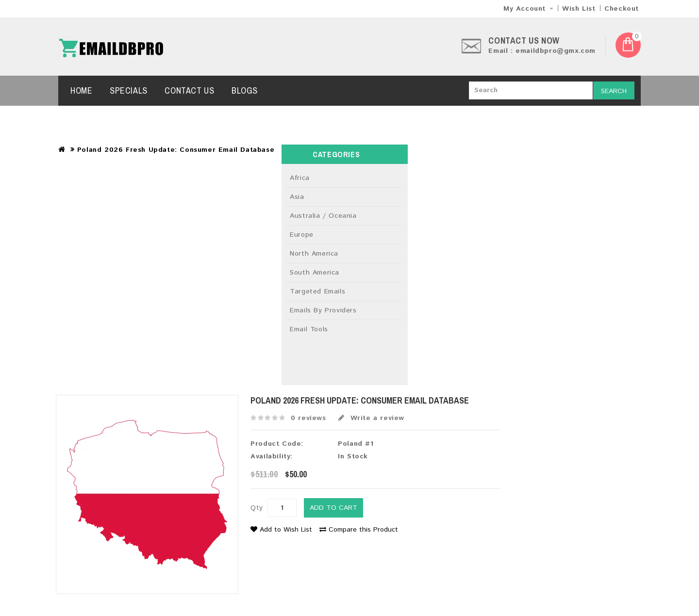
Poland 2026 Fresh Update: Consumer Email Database (176, 150)
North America (314, 254)
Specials (129, 90)
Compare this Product (359, 530)
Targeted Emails (317, 292)
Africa (300, 178)
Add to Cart (333, 508)
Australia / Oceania (323, 216)
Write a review (371, 418)
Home (81, 90)
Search (614, 91)
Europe (302, 235)
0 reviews (308, 418)
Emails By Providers (323, 310)
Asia (297, 197)
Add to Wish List (281, 530)
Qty (257, 508)
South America (315, 273)
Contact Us (189, 90)
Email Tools (309, 329)
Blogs (245, 90)
